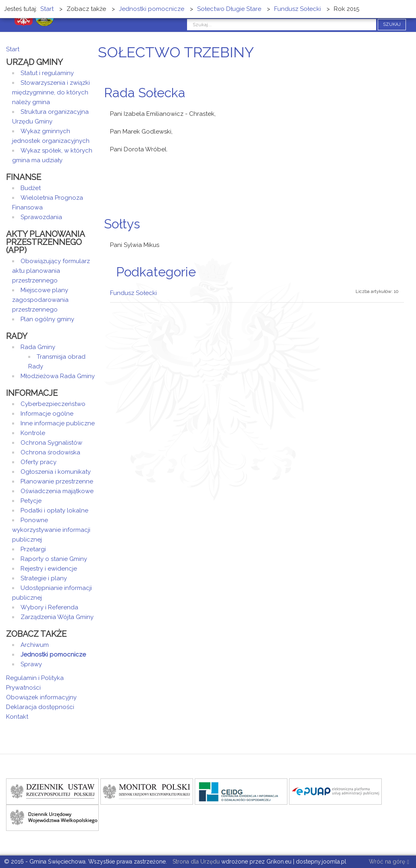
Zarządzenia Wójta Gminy (57, 617)
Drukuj (398, 108)
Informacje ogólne (47, 414)
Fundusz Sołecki (133, 293)
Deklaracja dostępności (40, 707)
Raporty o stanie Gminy (54, 559)
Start (13, 49)
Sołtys (122, 224)
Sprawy (31, 664)
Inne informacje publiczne (58, 423)
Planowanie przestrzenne (57, 481)
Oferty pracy (38, 462)
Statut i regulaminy (47, 73)
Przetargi (33, 549)
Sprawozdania (41, 217)
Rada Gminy (38, 347)
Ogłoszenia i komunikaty (56, 472)
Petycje (31, 501)
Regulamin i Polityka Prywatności (35, 683)
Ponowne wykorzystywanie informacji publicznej (51, 530)
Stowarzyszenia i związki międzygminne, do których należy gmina (51, 92)
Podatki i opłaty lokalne (54, 510)
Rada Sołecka (145, 93)
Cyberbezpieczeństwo (53, 404)
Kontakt (17, 717)
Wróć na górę (389, 862)
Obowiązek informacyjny (41, 697)
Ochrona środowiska (50, 452)
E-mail (408, 108)
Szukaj (392, 24)
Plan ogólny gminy (47, 319)
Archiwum (35, 645)
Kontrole (33, 433)
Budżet (31, 188)
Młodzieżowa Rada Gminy (58, 376)
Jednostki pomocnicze (53, 655)
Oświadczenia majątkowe (57, 491)
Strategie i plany (44, 578)
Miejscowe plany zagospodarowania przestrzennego (40, 300)
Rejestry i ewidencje (49, 569)
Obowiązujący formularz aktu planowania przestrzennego (51, 271)
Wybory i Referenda (49, 607)
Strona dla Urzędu (195, 862)
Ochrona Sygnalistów (51, 443)
